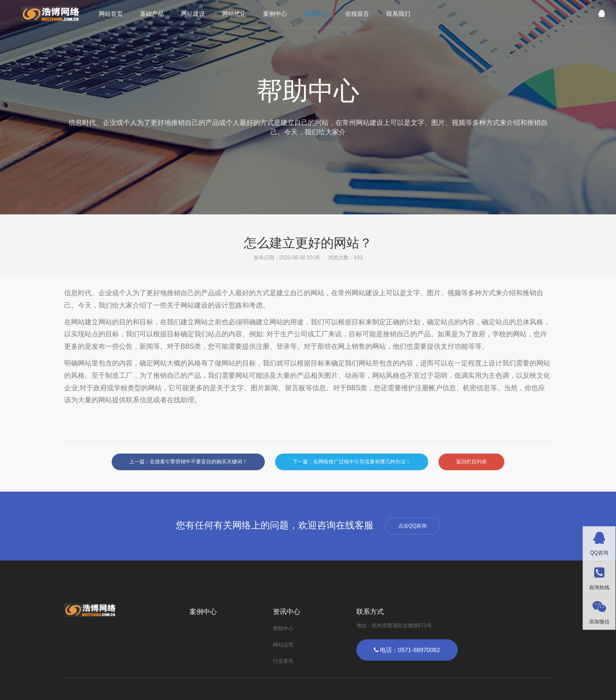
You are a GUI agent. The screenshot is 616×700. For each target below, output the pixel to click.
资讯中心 (316, 14)
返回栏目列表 (471, 462)
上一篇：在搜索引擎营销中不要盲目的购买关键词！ (188, 462)
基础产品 (152, 14)
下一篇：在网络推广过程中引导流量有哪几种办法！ (352, 462)
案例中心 (275, 14)
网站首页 (111, 14)
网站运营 (283, 645)
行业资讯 (283, 661)
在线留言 (357, 14)
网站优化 (234, 14)
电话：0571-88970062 (407, 650)
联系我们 (398, 14)
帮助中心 (283, 629)
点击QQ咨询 (413, 526)
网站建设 (193, 14)
